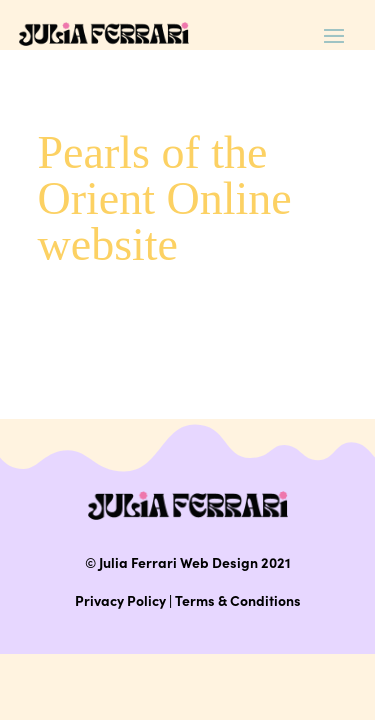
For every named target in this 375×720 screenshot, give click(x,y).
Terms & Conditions (238, 600)
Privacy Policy (120, 600)
